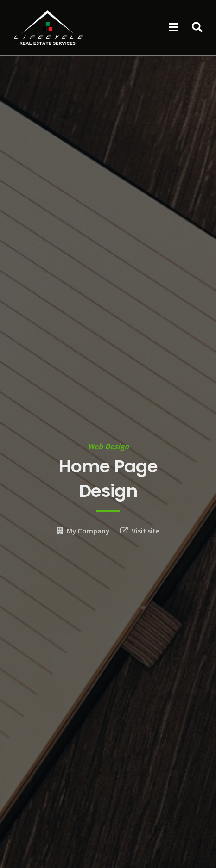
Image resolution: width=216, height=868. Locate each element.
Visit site (146, 531)
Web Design (108, 446)
